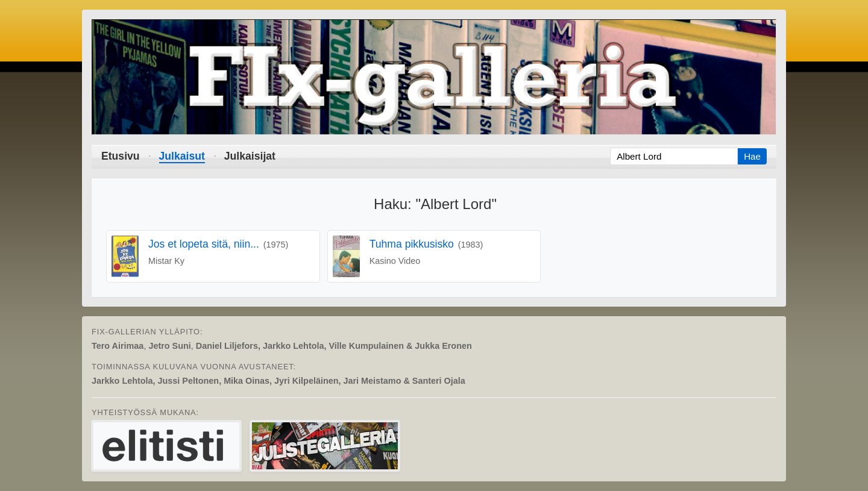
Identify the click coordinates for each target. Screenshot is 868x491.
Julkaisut (182, 156)
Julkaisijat (250, 156)
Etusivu (121, 156)
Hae (752, 156)
